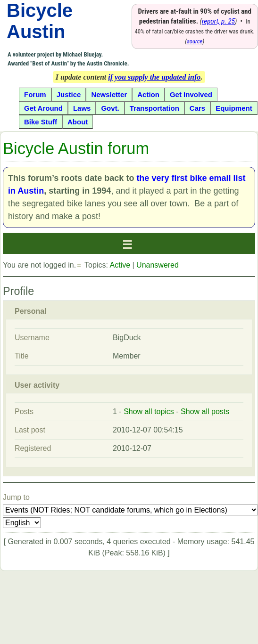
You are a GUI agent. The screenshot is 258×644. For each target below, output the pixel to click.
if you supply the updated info (154, 77)
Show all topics (149, 412)
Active (120, 265)
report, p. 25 (218, 21)
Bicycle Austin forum (76, 148)
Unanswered (158, 265)
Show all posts (205, 412)
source (195, 41)
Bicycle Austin (40, 21)
